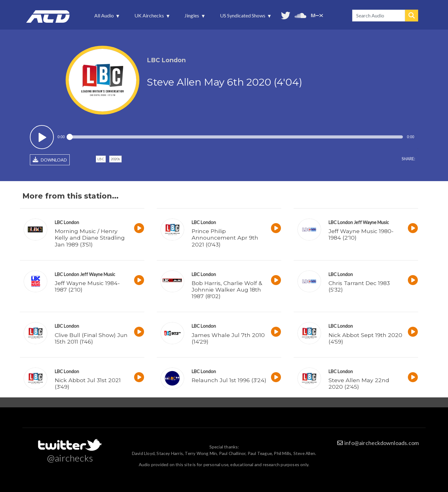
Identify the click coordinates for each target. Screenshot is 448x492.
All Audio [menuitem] (105, 17)
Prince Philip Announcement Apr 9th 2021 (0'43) (225, 238)
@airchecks (70, 458)
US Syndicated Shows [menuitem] (243, 17)
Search (412, 16)
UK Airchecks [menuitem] (150, 17)
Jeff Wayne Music (371, 222)
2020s (115, 159)
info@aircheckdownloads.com (382, 443)
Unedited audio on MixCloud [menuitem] (317, 15)
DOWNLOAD (50, 160)
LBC (101, 159)
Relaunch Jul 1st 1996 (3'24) (229, 380)
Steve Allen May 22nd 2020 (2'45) (359, 383)
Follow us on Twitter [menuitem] (286, 15)
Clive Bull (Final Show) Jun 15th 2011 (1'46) (91, 338)
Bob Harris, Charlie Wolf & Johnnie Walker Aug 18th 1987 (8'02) (227, 290)
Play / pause (42, 137)
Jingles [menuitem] (192, 17)
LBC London (67, 222)
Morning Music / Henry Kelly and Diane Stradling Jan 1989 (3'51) (90, 238)
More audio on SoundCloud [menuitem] (301, 15)
